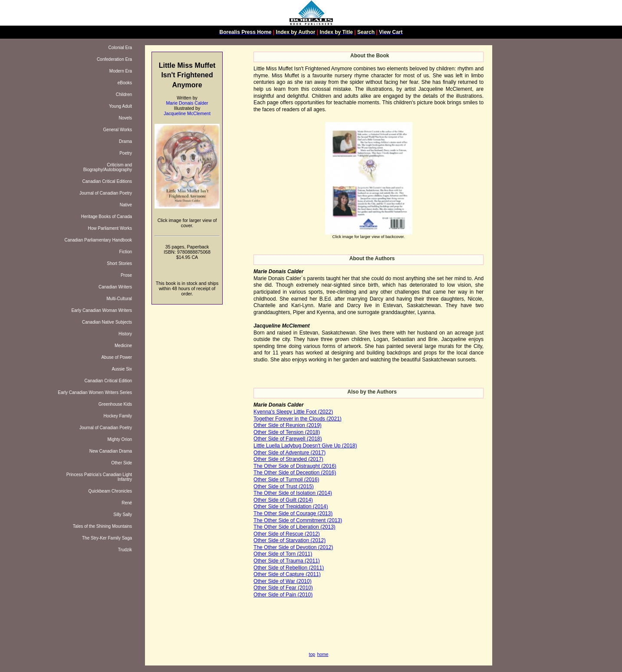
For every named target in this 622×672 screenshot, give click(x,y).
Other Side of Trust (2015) (284, 487)
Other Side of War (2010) (283, 581)
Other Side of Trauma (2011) (287, 561)
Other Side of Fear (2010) (283, 588)
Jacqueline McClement (187, 113)
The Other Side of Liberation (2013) (295, 527)
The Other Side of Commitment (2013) (298, 520)
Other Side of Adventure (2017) (290, 453)
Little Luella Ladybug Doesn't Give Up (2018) (305, 446)
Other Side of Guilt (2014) (283, 500)
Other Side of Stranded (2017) (288, 459)
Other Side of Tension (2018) (287, 432)
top (312, 654)
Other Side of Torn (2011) (283, 554)
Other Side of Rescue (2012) (287, 534)
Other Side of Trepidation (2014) (291, 506)
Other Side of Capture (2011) (287, 574)
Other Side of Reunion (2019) (288, 425)
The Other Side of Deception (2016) (295, 473)
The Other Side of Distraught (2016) (295, 466)
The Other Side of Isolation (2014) (293, 493)
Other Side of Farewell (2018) (288, 439)
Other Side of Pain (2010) (283, 595)
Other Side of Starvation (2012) (290, 540)
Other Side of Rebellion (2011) (289, 568)
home (323, 654)
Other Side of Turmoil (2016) (286, 480)
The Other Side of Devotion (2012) (293, 547)
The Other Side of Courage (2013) (293, 513)
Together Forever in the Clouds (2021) (298, 419)
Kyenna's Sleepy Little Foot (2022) (293, 412)
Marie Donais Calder (187, 103)
